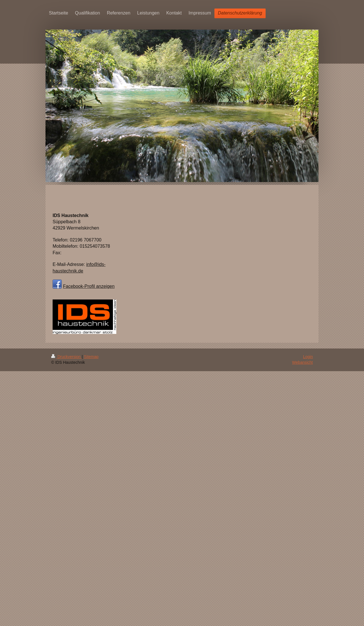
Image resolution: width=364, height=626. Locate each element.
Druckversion (66, 357)
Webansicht (302, 362)
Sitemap (91, 357)
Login (308, 357)
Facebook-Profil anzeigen (89, 286)
